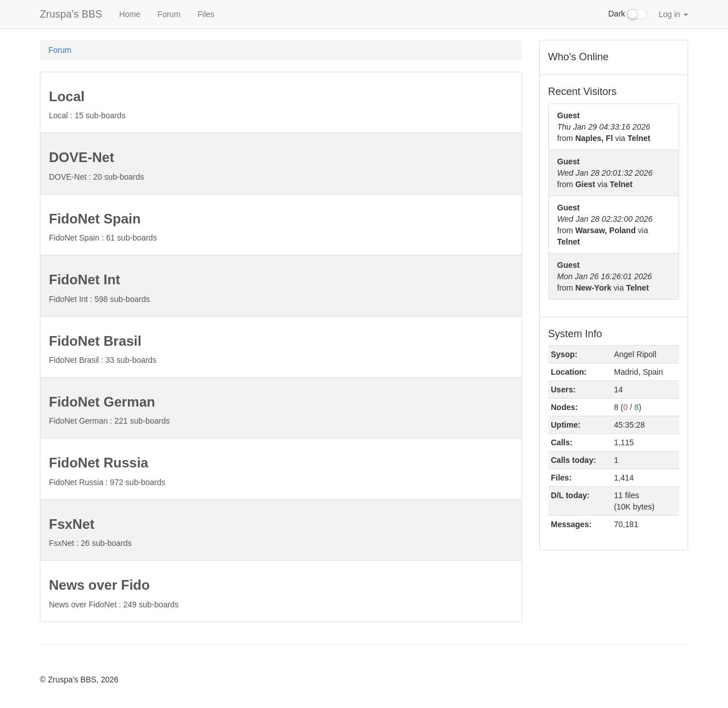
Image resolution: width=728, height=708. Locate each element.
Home (129, 14)
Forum (169, 14)
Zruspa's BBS (71, 14)
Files (206, 14)
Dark (628, 14)
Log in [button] (673, 14)
